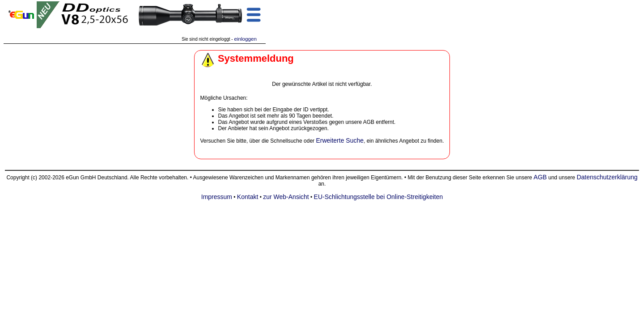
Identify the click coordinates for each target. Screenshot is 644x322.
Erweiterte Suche (340, 140)
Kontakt (248, 197)
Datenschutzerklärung (607, 177)
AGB (540, 177)
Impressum (217, 197)
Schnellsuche (286, 141)
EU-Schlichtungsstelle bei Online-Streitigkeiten (379, 197)
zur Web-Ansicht (286, 197)
